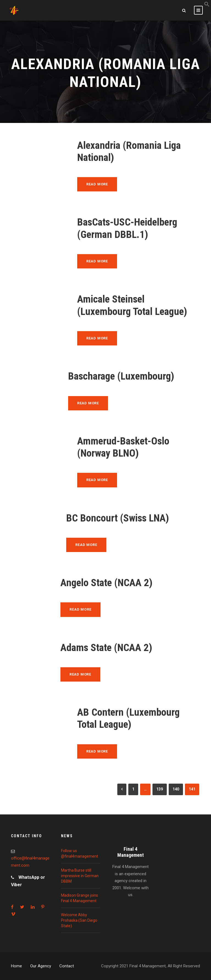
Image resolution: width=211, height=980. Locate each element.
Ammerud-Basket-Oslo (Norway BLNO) (123, 447)
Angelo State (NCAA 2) (106, 583)
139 (160, 789)
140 (176, 789)
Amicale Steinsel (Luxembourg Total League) (132, 305)
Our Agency (41, 966)
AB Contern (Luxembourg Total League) (128, 718)
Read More (97, 184)
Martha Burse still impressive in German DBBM (80, 876)
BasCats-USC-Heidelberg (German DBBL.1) (127, 228)
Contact (67, 966)
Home (16, 966)
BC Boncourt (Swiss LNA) (118, 518)
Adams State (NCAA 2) (106, 648)
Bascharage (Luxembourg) (121, 376)
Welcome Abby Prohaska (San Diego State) (79, 920)
